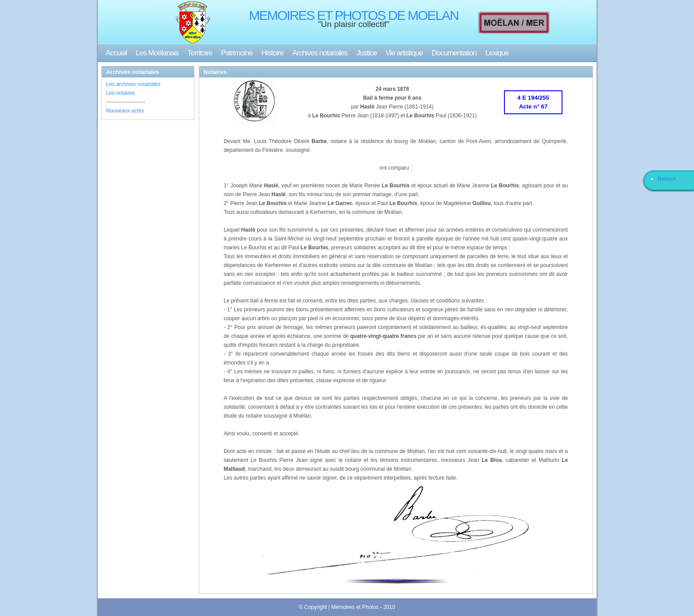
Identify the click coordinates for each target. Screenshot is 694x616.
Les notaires (121, 93)
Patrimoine (237, 53)
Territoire (200, 53)
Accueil (116, 53)
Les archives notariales (134, 84)
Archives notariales (320, 53)
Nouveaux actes (125, 111)
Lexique (497, 53)
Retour (667, 179)
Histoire (272, 53)
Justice (367, 53)
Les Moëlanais (157, 53)
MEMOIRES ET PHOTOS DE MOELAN (354, 15)
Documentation (454, 53)
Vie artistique (404, 53)
